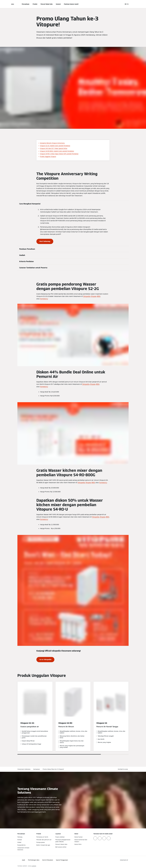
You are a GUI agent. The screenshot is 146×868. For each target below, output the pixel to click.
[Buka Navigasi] (13, 4)
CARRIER (34, 866)
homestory (44, 299)
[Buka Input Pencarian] (122, 4)
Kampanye (37, 769)
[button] (123, 769)
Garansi (58, 4)
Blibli (99, 296)
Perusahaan (26, 4)
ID (125, 4)
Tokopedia (87, 296)
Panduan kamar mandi (71, 4)
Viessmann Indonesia (24, 769)
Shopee (94, 296)
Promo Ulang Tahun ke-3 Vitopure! (53, 769)
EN (128, 4)
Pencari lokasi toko (47, 4)
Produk (35, 4)
